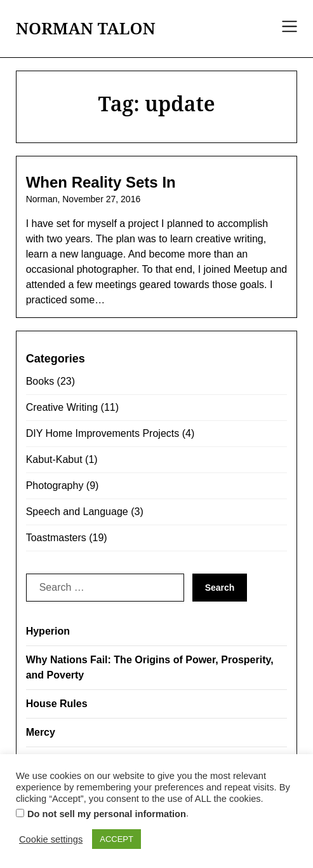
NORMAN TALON (86, 29)
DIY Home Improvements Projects (103, 433)
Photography (55, 486)
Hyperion (48, 631)
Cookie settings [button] (51, 839)
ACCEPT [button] (117, 839)
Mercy (41, 732)
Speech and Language (77, 512)
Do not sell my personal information (107, 814)
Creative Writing (62, 407)
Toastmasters (56, 538)
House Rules (57, 704)
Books (40, 381)
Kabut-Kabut (54, 459)
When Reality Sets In (101, 182)
